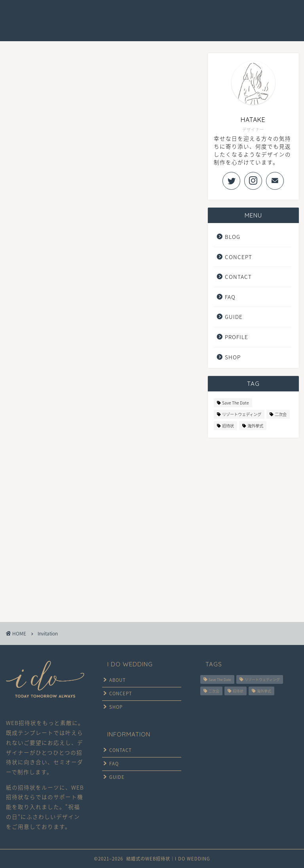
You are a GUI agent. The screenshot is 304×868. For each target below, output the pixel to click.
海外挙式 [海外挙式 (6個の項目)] (255, 426)
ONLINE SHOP (81, 31)
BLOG (233, 237)
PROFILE (237, 337)
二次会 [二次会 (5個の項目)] (281, 414)
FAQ (229, 16)
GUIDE (200, 16)
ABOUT (116, 680)
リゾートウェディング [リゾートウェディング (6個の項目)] (242, 414)
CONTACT (262, 16)
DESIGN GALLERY (155, 16)
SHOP (233, 357)
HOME (71, 16)
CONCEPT (106, 16)
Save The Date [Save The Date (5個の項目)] (236, 403)
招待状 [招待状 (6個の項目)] (228, 426)
